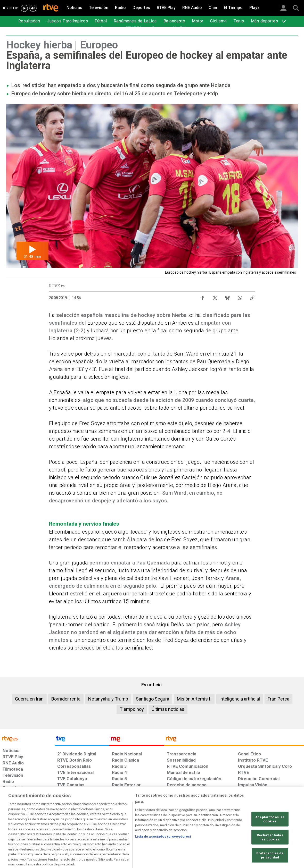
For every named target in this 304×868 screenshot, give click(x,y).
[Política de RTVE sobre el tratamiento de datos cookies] (96, 828)
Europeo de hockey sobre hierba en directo (61, 94)
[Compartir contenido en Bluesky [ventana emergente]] (227, 297)
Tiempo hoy (132, 709)
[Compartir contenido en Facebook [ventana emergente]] (203, 297)
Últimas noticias (168, 709)
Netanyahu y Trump (108, 699)
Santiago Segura (153, 699)
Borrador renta (66, 699)
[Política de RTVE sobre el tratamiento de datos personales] (50, 828)
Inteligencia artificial (240, 699)
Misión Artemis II (194, 699)
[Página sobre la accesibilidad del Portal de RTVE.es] (182, 828)
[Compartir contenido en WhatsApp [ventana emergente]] (240, 297)
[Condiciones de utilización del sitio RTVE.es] (11, 828)
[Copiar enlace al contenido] (252, 297)
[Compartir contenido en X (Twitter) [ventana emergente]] (215, 297)
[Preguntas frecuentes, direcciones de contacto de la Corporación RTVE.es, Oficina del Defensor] (241, 828)
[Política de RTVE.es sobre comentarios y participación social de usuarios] (281, 828)
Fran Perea (278, 699)
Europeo (97, 323)
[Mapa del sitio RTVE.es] (213, 828)
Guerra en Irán (29, 699)
